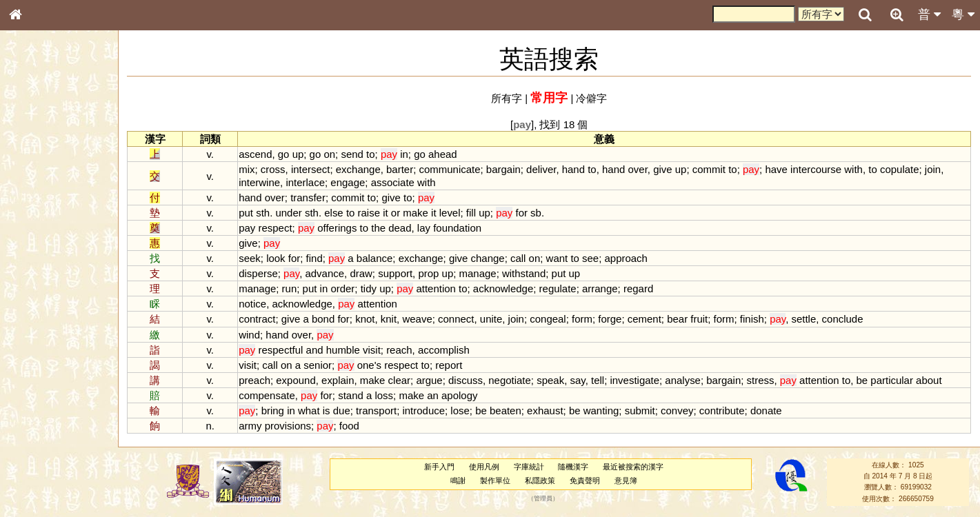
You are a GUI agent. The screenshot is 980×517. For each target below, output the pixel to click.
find (315, 258)
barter (401, 169)
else (335, 213)
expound (297, 380)
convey (678, 410)
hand (574, 169)
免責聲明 (585, 480)
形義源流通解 (42, 234)
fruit (700, 319)
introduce (425, 410)
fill (472, 213)
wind (251, 335)
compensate (268, 395)
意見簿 (626, 480)
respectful (282, 350)
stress (761, 380)
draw (362, 273)
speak (552, 380)
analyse (684, 380)
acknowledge (504, 288)
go (284, 154)
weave (418, 319)
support (397, 273)
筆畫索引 (34, 196)
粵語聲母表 (38, 283)
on (331, 154)
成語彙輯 (34, 449)
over (639, 169)
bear (679, 319)
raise (370, 213)
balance (375, 258)
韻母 (47, 363)
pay (248, 228)
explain (339, 380)
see (592, 258)
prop (430, 273)
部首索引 (34, 184)
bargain (504, 169)
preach (256, 380)
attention (437, 288)
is (327, 410)
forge (611, 319)
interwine (261, 182)
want (558, 258)
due (342, 410)
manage (479, 273)
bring (273, 410)
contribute (723, 410)
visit (373, 350)
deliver (542, 169)
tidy (369, 288)
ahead (444, 154)
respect (276, 228)
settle (805, 319)
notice (254, 304)
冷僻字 (592, 98)
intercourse (817, 169)
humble (344, 350)
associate (393, 182)
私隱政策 (541, 480)
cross (274, 169)
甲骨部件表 (38, 209)
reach (400, 350)
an (434, 395)
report (450, 365)
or (396, 213)
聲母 (28, 363)
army (251, 426)
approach (627, 258)
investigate (636, 380)
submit (641, 410)
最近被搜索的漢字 (634, 467)
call (519, 258)
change (489, 258)
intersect (311, 169)
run (290, 288)
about (930, 380)
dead (401, 228)
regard (639, 288)
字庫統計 (529, 467)
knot (366, 319)
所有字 (507, 98)
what (310, 410)
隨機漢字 (574, 467)
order (344, 288)
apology (461, 395)
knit (389, 319)
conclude (843, 319)
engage (349, 182)
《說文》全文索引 (50, 424)
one (367, 365)
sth (264, 213)
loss (385, 395)
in (406, 154)
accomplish (444, 350)
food (350, 426)
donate (767, 410)
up (299, 154)
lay (424, 228)
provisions (289, 426)
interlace (307, 182)
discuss (467, 380)
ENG (61, 152)
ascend (257, 154)
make (417, 213)
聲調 (66, 363)
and (316, 350)
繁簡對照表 (38, 461)
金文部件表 (38, 222)
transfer (309, 197)
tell (598, 380)
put (247, 213)
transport (378, 410)
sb (537, 213)
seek (251, 258)
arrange (601, 288)
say (579, 380)
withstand (524, 273)
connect (457, 319)
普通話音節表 (42, 375)
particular (893, 380)
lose (461, 410)
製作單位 (496, 480)
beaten (506, 410)
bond (324, 319)
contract (258, 319)
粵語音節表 (38, 270)
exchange (359, 169)
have (777, 169)
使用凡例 (484, 467)
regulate (559, 288)
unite (492, 319)
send (353, 154)
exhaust (546, 410)
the (380, 228)
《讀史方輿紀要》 (50, 436)
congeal (549, 319)
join (933, 169)
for (522, 213)
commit (710, 169)
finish (753, 319)
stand (352, 395)
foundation (459, 228)
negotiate (511, 380)
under (290, 213)
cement (645, 319)
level (451, 213)
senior (319, 365)
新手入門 (440, 467)
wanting (602, 410)
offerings (338, 228)
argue (430, 380)
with (855, 169)
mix (248, 169)
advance (326, 273)
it (387, 213)
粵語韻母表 (38, 296)
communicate (451, 169)
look (277, 258)
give (664, 169)
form (583, 319)
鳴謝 (459, 480)
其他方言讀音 (42, 387)
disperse (260, 273)
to (372, 154)
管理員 (543, 498)
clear (400, 380)
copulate (900, 169)
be (863, 380)
